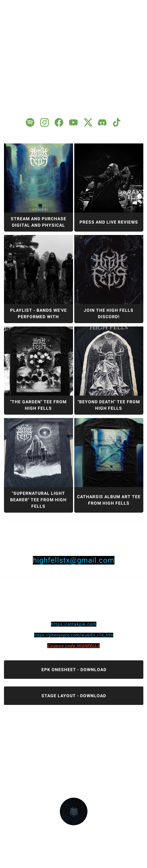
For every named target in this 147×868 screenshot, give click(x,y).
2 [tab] (81, 6)
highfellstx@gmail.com (74, 560)
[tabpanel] (74, 423)
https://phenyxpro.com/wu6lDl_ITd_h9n (74, 635)
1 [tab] (70, 6)
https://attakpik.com (74, 624)
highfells (73, 831)
